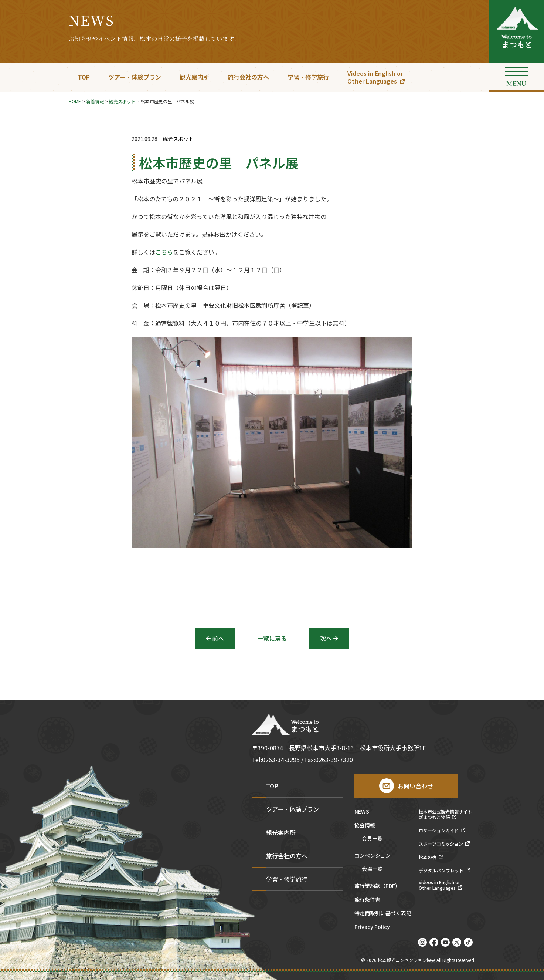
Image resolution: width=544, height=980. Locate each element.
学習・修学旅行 (308, 77)
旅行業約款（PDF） (377, 886)
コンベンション (373, 856)
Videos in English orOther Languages (375, 77)
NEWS (362, 812)
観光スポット (178, 139)
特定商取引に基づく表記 (383, 914)
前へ (218, 638)
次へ (326, 638)
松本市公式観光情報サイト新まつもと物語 (445, 814)
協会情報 (365, 826)
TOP (84, 77)
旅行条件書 (367, 900)
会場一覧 (372, 869)
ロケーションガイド (439, 831)
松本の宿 (428, 857)
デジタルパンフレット (441, 870)
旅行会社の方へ (248, 77)
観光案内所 (194, 77)
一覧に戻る (272, 638)
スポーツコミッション (441, 844)
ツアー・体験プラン (135, 77)
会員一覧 (372, 838)
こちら (164, 254)
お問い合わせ (415, 786)
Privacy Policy (372, 927)
